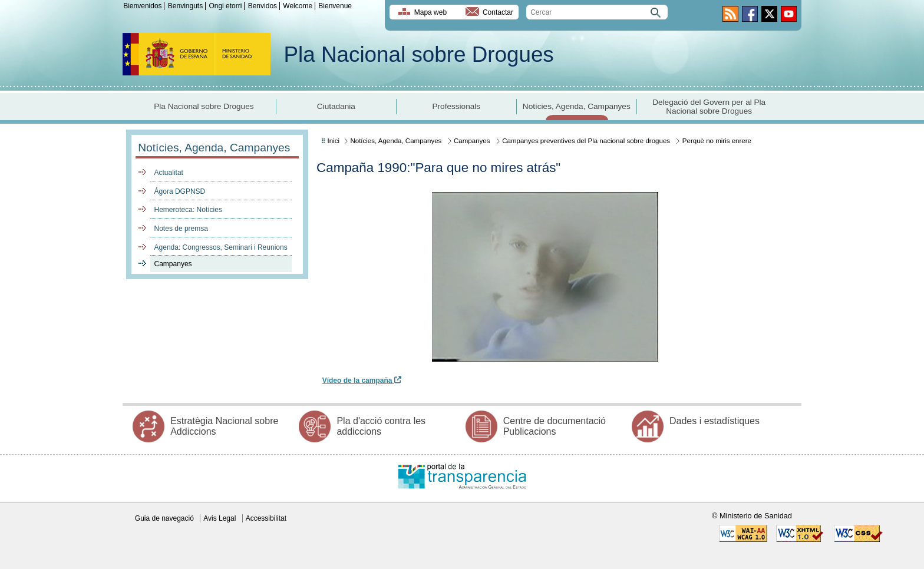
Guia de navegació (164, 518)
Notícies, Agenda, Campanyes (577, 106)
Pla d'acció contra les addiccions (381, 426)
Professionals (456, 106)
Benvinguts (185, 6)
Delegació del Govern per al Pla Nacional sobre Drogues (709, 107)
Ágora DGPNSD (180, 191)
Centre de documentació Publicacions (555, 426)
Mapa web (430, 12)
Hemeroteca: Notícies (188, 210)
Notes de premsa (181, 229)
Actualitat (169, 173)
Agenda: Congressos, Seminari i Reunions (221, 247)
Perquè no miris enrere (717, 141)
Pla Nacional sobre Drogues (419, 54)
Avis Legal (220, 518)
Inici (334, 141)
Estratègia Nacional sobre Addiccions (224, 426)
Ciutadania (336, 106)
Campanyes (173, 264)
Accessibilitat (266, 518)
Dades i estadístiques (715, 421)
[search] (597, 12)
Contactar (498, 12)
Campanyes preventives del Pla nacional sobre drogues (586, 141)
